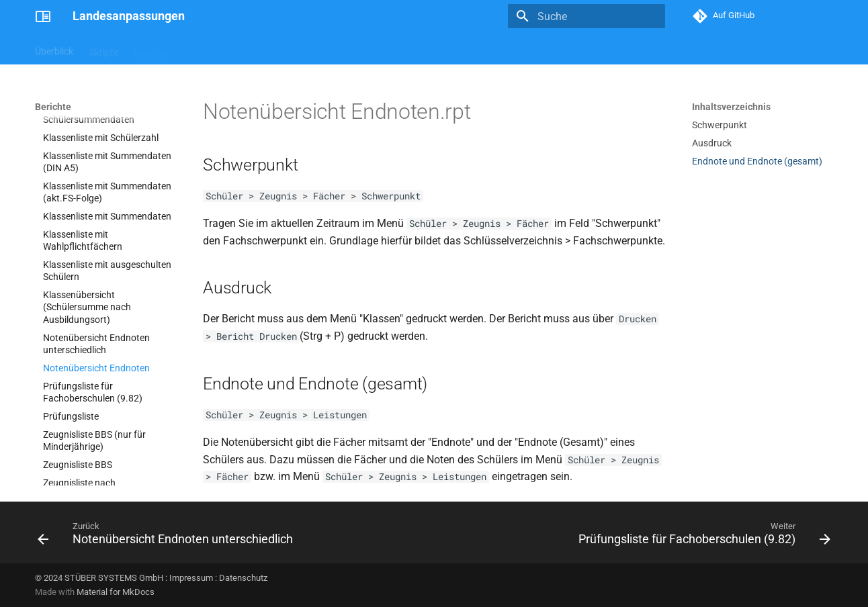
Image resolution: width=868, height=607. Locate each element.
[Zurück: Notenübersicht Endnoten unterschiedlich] (168, 536)
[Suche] (587, 16)
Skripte (104, 49)
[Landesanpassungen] (43, 16)
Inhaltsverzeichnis (731, 107)
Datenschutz (243, 578)
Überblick (54, 49)
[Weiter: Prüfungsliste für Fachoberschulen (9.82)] (702, 536)
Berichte (151, 49)
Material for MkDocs (116, 592)
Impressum (191, 578)
